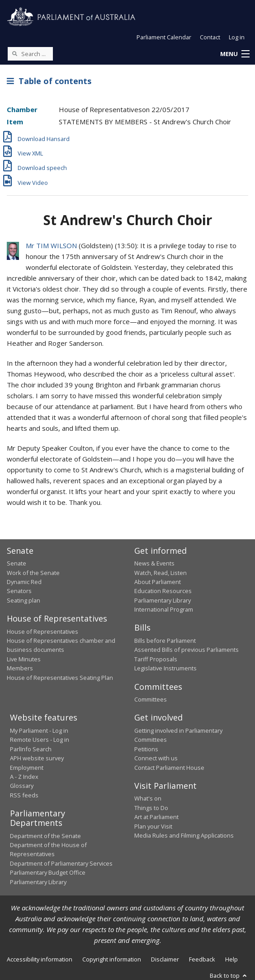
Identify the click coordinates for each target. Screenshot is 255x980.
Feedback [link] (202, 959)
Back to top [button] (229, 975)
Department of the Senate (45, 836)
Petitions (146, 749)
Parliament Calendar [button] (164, 37)
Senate (17, 563)
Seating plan (24, 600)
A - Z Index (24, 777)
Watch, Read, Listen (161, 573)
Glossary (22, 786)
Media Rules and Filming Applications (184, 835)
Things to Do (151, 808)
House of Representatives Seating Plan (60, 678)
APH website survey (37, 758)
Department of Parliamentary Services (61, 863)
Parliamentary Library (163, 600)
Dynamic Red (24, 582)
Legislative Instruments (165, 668)
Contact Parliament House (169, 768)
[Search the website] (30, 54)
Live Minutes (24, 659)
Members (20, 668)
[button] (235, 54)
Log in (237, 37)
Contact (210, 37)
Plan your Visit (153, 826)
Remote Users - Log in (40, 740)
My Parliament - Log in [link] (39, 730)
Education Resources (163, 591)
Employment (27, 768)
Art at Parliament (156, 817)
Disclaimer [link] (165, 959)
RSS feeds (24, 795)
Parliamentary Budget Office (48, 872)
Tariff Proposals (156, 659)
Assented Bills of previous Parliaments (187, 650)
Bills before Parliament (165, 641)
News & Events (154, 563)
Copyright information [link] (112, 959)
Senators (19, 591)
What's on (148, 798)
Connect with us (156, 758)
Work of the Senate (33, 573)
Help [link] (231, 959)
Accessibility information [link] (40, 959)
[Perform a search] (14, 53)
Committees (151, 699)
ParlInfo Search (31, 749)
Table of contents (49, 81)
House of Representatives (42, 631)
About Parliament (158, 582)
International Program (164, 609)
